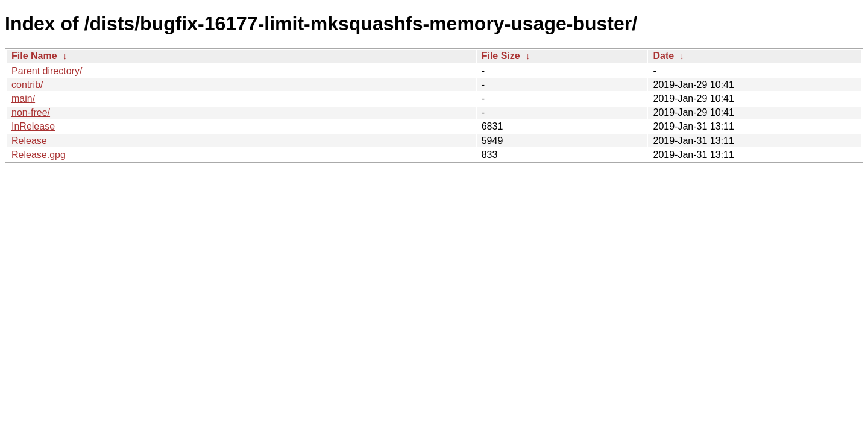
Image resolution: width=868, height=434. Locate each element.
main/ (23, 99)
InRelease (33, 126)
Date (663, 56)
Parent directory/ (47, 71)
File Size (501, 56)
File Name (34, 56)
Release (29, 141)
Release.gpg (39, 155)
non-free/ (31, 112)
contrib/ (27, 85)
